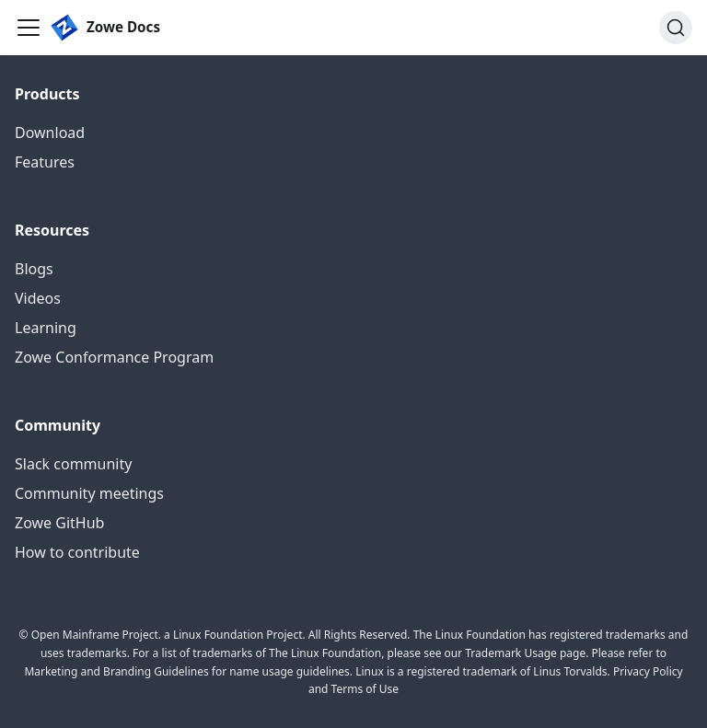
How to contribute (77, 552)
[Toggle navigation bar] (29, 28)
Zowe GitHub (59, 523)
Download (50, 133)
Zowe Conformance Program (114, 357)
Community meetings (89, 493)
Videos (38, 298)
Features (45, 162)
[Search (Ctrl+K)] (676, 28)
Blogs (34, 269)
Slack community (73, 464)
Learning (46, 328)
